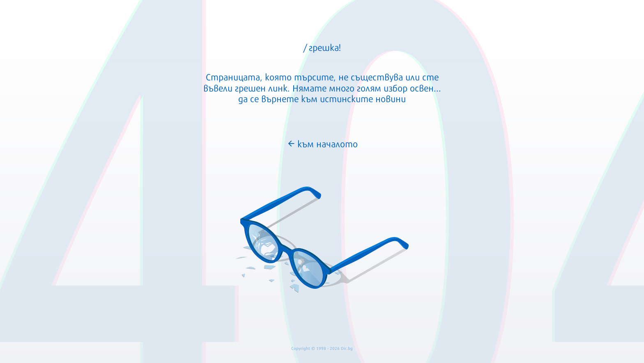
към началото (322, 143)
